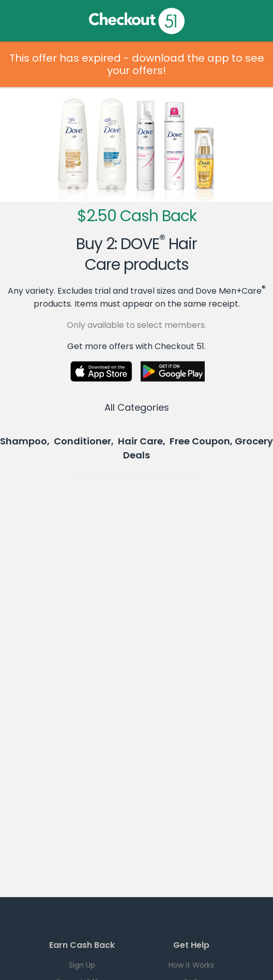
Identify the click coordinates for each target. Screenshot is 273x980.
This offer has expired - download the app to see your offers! (137, 64)
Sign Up (82, 965)
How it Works (191, 965)
